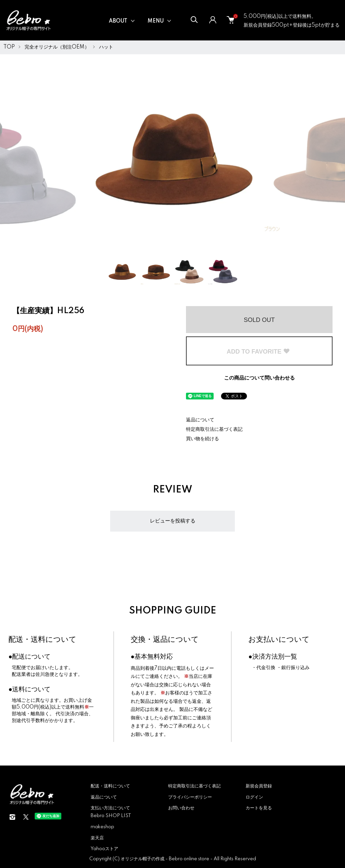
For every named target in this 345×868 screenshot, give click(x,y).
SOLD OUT (259, 320)
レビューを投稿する (173, 521)
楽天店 (97, 838)
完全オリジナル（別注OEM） (57, 47)
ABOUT (118, 21)
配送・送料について (42, 640)
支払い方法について (110, 808)
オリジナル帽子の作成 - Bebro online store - (167, 859)
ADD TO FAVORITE (258, 352)
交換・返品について (165, 640)
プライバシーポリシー (190, 797)
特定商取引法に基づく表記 (214, 429)
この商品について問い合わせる (259, 378)
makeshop (102, 827)
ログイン (254, 797)
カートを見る (259, 808)
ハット (106, 47)
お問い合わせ (181, 808)
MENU (156, 21)
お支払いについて (279, 640)
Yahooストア (104, 849)
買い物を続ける (202, 439)
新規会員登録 (259, 786)
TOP (9, 47)
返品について (200, 420)
